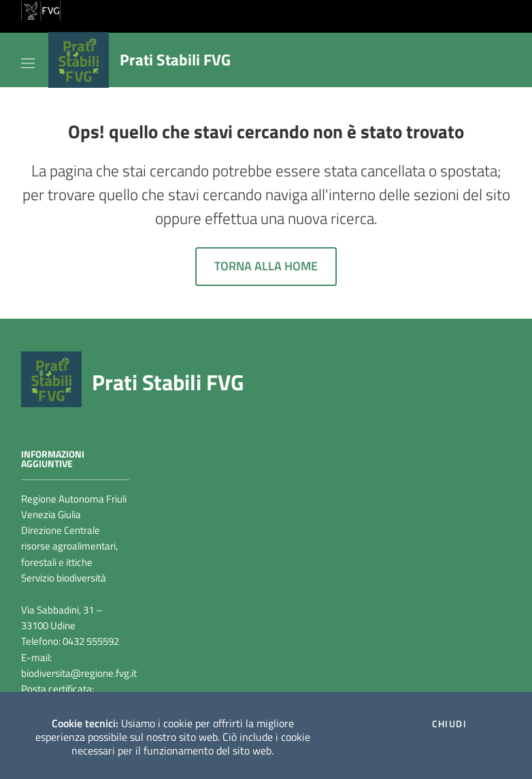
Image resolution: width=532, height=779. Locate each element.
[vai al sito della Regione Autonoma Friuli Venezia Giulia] (41, 9)
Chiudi (449, 724)
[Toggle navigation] (28, 61)
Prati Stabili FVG (168, 382)
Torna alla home (266, 266)
